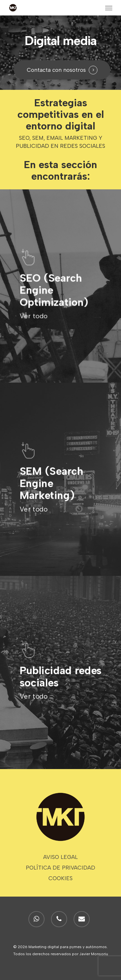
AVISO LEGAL (60, 857)
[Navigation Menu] (109, 8)
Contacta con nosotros (56, 70)
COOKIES (60, 878)
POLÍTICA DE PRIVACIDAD (60, 868)
